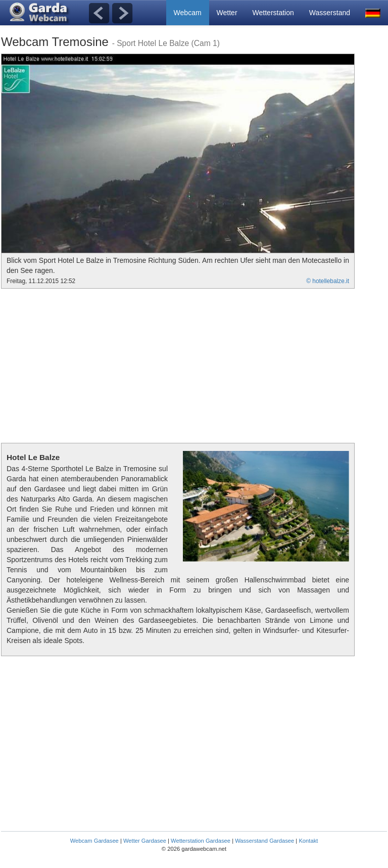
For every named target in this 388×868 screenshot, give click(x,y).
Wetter (227, 13)
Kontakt (308, 841)
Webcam (188, 13)
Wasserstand (330, 13)
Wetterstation (273, 13)
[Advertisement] (86, 364)
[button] (373, 13)
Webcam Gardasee (94, 841)
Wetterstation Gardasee (201, 841)
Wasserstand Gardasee (264, 841)
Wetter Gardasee (145, 841)
